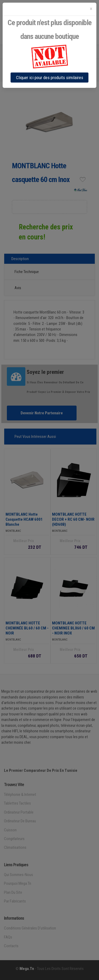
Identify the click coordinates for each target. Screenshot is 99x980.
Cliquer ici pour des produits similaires (50, 78)
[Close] (91, 9)
